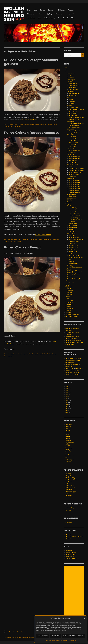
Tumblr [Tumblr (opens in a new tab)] (69, 310)
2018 (67, 400)
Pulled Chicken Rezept (30, 120)
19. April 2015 (72, 153)
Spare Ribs (72, 230)
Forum (43, 10)
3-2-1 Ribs (73, 232)
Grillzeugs (30, 14)
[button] (84, 618)
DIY (67, 432)
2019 (67, 398)
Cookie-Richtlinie (50, 640)
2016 (67, 404)
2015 (67, 406)
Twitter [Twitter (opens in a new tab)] (69, 307)
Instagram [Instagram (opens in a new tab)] (70, 303)
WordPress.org (70, 556)
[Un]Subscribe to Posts (72, 558)
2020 (67, 396)
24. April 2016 (73, 139)
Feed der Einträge (71, 552)
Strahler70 (69, 370)
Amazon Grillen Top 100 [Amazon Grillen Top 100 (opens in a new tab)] (74, 279)
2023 (67, 390)
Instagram (69, 448)
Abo (68, 299)
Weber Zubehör (73, 90)
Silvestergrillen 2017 (75, 131)
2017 (67, 402)
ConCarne (69, 534)
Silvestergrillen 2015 (75, 151)
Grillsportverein (70, 488)
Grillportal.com (70, 486)
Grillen (68, 444)
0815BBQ (68, 474)
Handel (68, 446)
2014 (67, 408)
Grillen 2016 (70, 135)
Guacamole (72, 236)
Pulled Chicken (48, 125)
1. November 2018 (74, 125)
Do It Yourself (71, 92)
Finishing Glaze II (74, 247)
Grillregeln (62, 10)
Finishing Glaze (73, 245)
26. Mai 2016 (72, 137)
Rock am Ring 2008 (74, 188)
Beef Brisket (72, 212)
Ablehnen (56, 636)
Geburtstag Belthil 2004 (76, 172)
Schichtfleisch (73, 115)
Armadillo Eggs (73, 107)
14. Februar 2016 (73, 143)
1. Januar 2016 (73, 147)
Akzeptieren (43, 636)
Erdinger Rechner (74, 94)
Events (67, 434)
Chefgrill (68, 476)
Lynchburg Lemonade (75, 267)
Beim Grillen (71, 76)
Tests (69, 98)
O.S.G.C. (68, 494)
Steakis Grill (72, 96)
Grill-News (69, 484)
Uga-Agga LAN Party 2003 (76, 168)
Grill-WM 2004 (71, 198)
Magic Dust (72, 249)
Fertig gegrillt (71, 80)
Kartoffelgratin (73, 263)
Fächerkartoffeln (74, 255)
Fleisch (21, 125)
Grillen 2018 (71, 121)
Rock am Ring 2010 (74, 186)
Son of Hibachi (73, 84)
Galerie (50, 10)
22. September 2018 (74, 127)
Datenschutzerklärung (62, 640)
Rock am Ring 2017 (74, 180)
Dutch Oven (34, 125)
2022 (67, 392)
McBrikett (72, 103)
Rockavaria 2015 (72, 196)
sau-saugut (69, 496)
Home (29, 10)
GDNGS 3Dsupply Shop (74, 273)
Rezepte (71, 10)
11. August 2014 (73, 161)
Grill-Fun (70, 200)
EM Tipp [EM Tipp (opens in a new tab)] (69, 295)
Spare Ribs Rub (73, 251)
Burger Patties (73, 224)
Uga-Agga (68, 510)
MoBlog (68, 450)
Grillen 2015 (71, 149)
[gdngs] (50, 14)
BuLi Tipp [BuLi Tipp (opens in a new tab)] (70, 291)
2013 (67, 410)
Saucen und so (71, 234)
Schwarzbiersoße (74, 237)
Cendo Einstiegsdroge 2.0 (76, 123)
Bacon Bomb (72, 210)
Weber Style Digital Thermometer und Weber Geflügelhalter (73, 360)
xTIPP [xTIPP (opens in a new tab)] (69, 289)
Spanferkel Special (72, 165)
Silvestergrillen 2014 (75, 157)
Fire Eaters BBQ (70, 478)
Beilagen (70, 253)
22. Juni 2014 (72, 163)
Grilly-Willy (69, 490)
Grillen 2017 (70, 129)
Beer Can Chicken (74, 214)
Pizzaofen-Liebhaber (72, 364)
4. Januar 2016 (73, 145)
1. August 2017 (73, 133)
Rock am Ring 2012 (74, 184)
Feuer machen (71, 74)
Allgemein (69, 424)
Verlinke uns (71, 283)
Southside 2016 (71, 194)
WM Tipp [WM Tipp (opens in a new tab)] (70, 293)
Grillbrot (71, 261)
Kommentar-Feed (71, 554)
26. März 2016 (73, 141)
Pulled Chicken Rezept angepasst (31, 133)
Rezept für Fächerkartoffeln (74, 340)
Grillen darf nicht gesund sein (13, 637)
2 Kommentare (9, 356)
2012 (67, 412)
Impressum (73, 640)
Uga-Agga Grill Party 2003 (76, 170)
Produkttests (69, 452)
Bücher (68, 430)
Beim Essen (70, 78)
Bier (67, 428)
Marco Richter (70, 368)
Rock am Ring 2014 (74, 182)
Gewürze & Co (71, 243)
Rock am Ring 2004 (74, 190)
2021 (67, 394)
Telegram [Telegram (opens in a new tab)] (70, 308)
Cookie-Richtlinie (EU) (66, 18)
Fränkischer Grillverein (72, 480)
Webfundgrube (70, 460)
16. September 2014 (74, 159)
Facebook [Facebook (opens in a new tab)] (70, 305)
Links (40, 14)
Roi (5, 125)
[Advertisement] (74, 594)
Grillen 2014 (70, 155)
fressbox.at (69, 482)
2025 (67, 387)
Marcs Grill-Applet (71, 492)
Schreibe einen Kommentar (13, 127)
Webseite (68, 462)
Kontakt (71, 14)
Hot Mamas (72, 101)
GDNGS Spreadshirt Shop (74, 271)
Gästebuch (70, 301)
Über (36, 10)
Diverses (71, 99)
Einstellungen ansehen (73, 636)
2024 (67, 388)
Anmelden (69, 550)
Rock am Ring (71, 178)
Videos (67, 458)
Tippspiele (59, 14)
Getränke (70, 265)
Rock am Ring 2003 (74, 192)
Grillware (70, 82)
